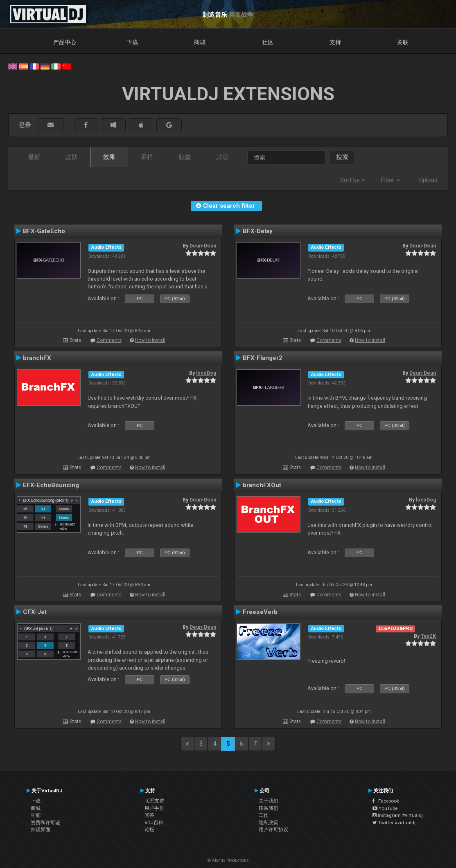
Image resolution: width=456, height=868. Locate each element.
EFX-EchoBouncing (51, 485)
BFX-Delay (258, 231)
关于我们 (269, 801)
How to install (150, 340)
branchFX (37, 358)
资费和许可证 (45, 823)
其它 (222, 157)
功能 (36, 815)
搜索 (342, 157)
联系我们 (269, 808)
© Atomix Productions (228, 860)
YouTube (385, 808)
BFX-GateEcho (44, 231)
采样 (147, 157)
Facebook (386, 801)
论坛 (149, 830)
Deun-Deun (203, 246)
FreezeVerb (260, 612)
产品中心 (65, 42)
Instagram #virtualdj (398, 815)
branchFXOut (262, 485)
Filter (391, 180)
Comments (109, 340)
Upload (428, 180)
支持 (335, 42)
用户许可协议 (273, 830)
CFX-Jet (35, 612)
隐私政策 (269, 823)
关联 (403, 42)
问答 (149, 815)
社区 (268, 42)
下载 (132, 42)
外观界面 (41, 830)
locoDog (206, 373)
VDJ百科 (154, 823)
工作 (264, 815)
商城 (200, 42)
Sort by (353, 180)
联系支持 (154, 801)
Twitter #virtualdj (394, 823)
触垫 (185, 157)
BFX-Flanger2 (263, 358)
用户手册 (154, 808)
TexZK (428, 636)
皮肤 (72, 157)
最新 (34, 157)
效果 (109, 157)
